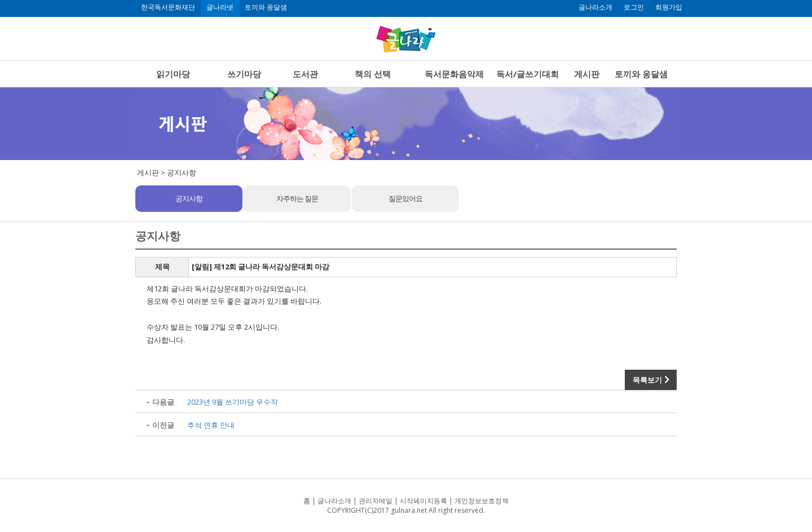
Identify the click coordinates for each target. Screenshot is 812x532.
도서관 (305, 74)
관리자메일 (376, 501)
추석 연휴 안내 (211, 425)
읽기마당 (173, 74)
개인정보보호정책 (482, 501)
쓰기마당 (244, 74)
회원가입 (669, 7)
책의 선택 (373, 74)
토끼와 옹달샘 (266, 7)
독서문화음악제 (454, 74)
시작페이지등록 (423, 501)
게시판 (587, 74)
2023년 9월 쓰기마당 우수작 (233, 402)
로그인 (634, 7)
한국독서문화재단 (168, 7)
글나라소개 (595, 7)
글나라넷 (220, 7)
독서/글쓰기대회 (528, 74)
